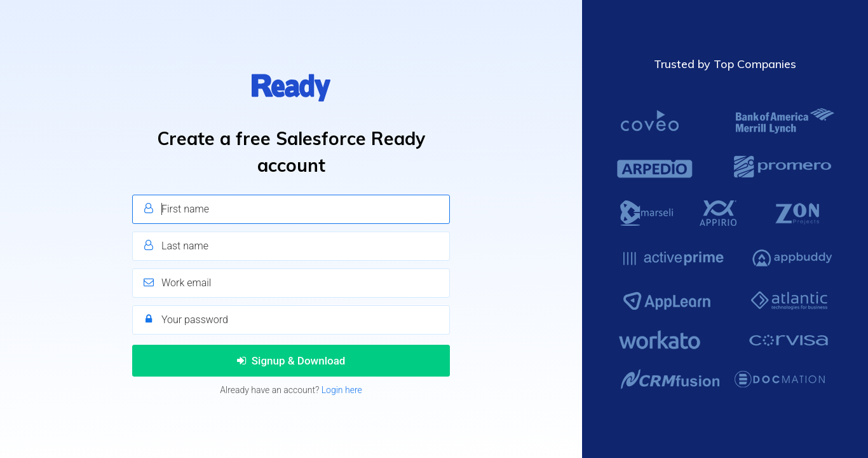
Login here (342, 390)
